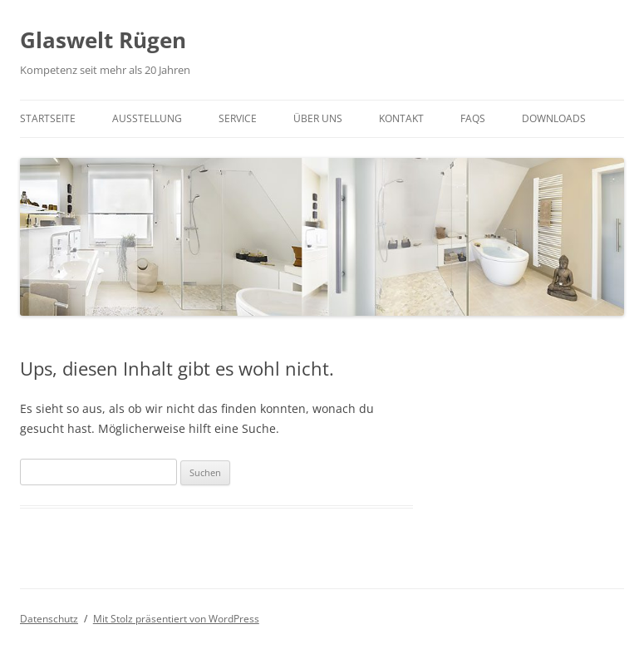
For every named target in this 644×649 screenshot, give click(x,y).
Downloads (554, 118)
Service (238, 118)
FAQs (473, 118)
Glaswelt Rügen (103, 40)
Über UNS (318, 118)
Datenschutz (49, 619)
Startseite (48, 118)
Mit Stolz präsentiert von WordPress (176, 619)
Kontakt (401, 118)
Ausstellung (147, 118)
